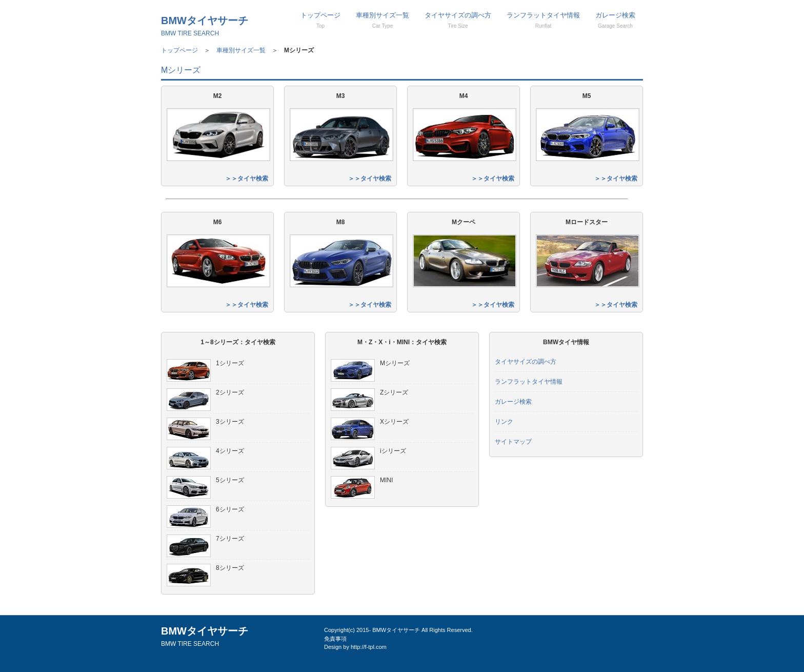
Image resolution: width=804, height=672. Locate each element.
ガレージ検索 (615, 20)
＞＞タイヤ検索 (247, 179)
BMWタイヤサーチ (205, 26)
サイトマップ (513, 442)
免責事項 (335, 639)
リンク (504, 422)
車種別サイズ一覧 (383, 20)
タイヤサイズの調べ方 (458, 20)
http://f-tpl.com (369, 647)
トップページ (320, 20)
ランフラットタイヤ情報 (543, 20)
